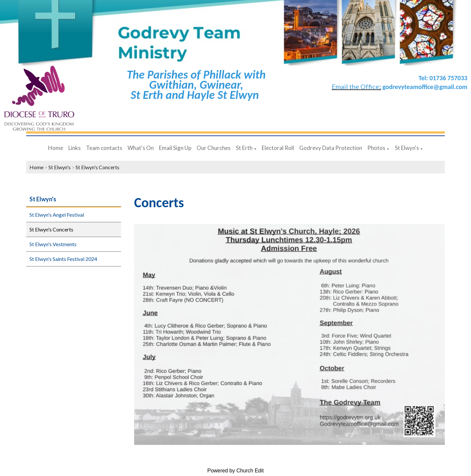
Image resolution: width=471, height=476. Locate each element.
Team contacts (104, 148)
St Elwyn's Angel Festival (57, 215)
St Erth (244, 148)
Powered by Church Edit (236, 471)
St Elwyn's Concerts (97, 167)
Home (56, 148)
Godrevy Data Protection (331, 148)
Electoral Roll (278, 148)
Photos (376, 148)
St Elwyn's (407, 148)
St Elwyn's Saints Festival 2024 (63, 259)
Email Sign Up (175, 148)
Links (75, 148)
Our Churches (214, 148)
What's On (141, 148)
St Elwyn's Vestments (53, 244)
